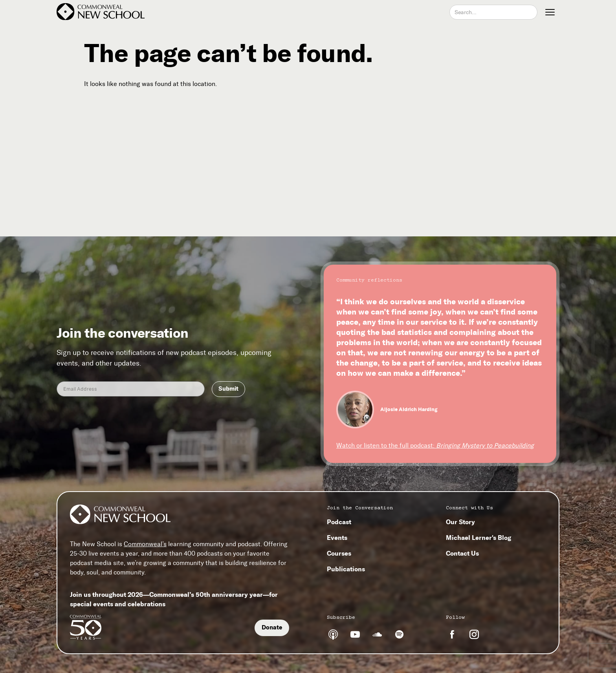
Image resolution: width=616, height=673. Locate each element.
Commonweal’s (145, 544)
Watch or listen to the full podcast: (435, 445)
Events (337, 538)
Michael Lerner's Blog (478, 538)
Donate (272, 627)
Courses (339, 553)
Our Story (460, 522)
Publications (346, 569)
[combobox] (493, 12)
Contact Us (462, 553)
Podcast (339, 522)
